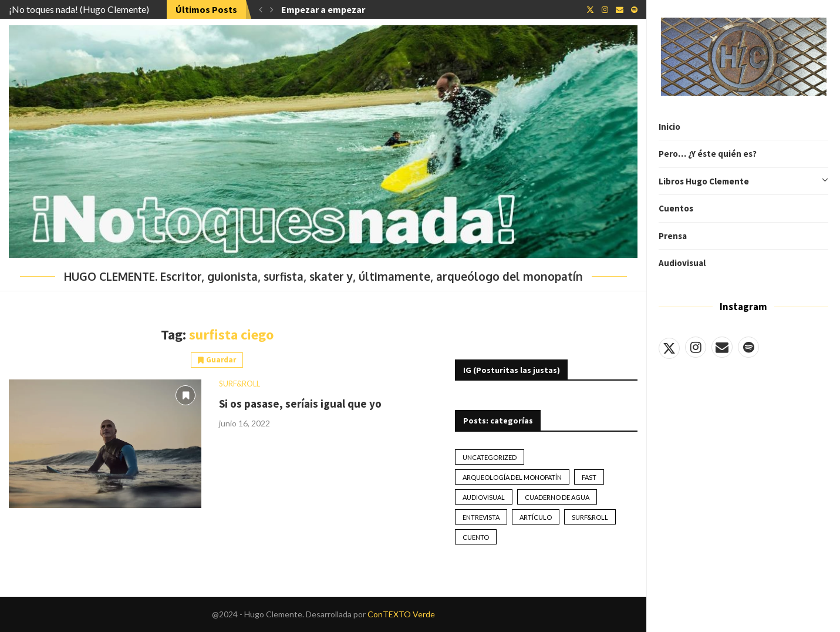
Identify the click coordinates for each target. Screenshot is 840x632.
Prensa (673, 236)
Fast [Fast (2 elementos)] (589, 477)
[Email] (722, 347)
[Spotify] (748, 347)
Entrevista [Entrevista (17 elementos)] (481, 517)
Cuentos (676, 208)
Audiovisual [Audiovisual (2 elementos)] (484, 497)
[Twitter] (669, 347)
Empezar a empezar (323, 9)
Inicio (669, 127)
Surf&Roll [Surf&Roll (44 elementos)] (590, 517)
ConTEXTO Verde (401, 614)
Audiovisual (682, 263)
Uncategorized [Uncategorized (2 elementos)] (490, 457)
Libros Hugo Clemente (743, 181)
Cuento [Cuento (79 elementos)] (476, 537)
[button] (261, 9)
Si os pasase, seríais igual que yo (300, 404)
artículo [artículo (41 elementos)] (536, 517)
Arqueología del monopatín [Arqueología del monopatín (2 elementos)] (512, 477)
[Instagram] (696, 347)
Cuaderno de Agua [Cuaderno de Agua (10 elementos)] (557, 497)
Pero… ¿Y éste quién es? (708, 154)
